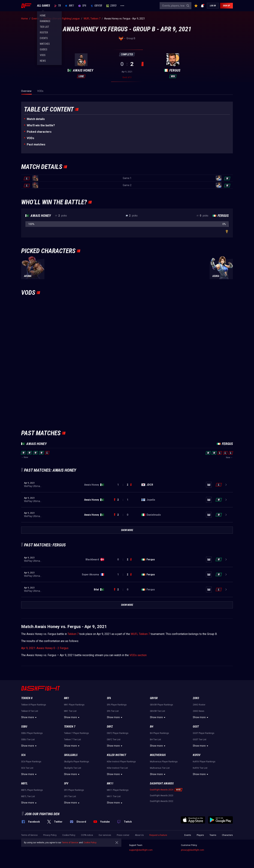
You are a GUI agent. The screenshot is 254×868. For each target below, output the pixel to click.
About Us (139, 835)
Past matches (36, 144)
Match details (36, 119)
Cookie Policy (69, 835)
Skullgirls (71, 755)
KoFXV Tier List (200, 768)
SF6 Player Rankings (117, 705)
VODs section (138, 655)
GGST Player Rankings (204, 733)
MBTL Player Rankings (32, 790)
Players (200, 835)
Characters (227, 835)
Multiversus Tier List (160, 768)
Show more (29, 717)
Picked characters (39, 132)
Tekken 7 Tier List (72, 740)
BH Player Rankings (159, 733)
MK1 (70, 6)
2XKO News (199, 711)
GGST (196, 727)
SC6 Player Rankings (31, 762)
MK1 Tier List (70, 711)
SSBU (24, 727)
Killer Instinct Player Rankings (121, 762)
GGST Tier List (200, 740)
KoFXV (197, 755)
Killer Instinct (117, 755)
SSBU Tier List (28, 740)
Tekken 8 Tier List (30, 711)
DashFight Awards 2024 (162, 790)
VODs (31, 138)
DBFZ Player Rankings (118, 733)
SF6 (82, 6)
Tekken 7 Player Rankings (76, 733)
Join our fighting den (42, 814)
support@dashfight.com (141, 850)
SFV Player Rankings (74, 790)
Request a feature (158, 835)
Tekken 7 (73, 634)
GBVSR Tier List (158, 711)
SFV (66, 783)
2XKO (111, 6)
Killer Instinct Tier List (117, 768)
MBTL (24, 783)
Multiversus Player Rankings (164, 762)
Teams (213, 835)
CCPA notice (87, 835)
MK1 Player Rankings (74, 705)
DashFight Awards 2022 (162, 801)
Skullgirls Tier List (73, 768)
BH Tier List (155, 740)
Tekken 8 (27, 698)
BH (152, 727)
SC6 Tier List (27, 768)
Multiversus (158, 755)
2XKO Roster (199, 705)
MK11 (110, 783)
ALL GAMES (43, 6)
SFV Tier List (70, 796)
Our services (105, 835)
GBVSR (96, 6)
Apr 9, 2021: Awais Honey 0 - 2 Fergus (45, 648)
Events (188, 835)
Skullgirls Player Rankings (77, 762)
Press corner (123, 835)
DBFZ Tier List (114, 740)
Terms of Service (29, 835)
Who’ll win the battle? (41, 125)
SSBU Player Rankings (32, 733)
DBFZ (110, 727)
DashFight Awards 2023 (162, 796)
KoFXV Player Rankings (204, 762)
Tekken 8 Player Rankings (34, 705)
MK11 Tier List (114, 796)
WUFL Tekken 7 (140, 634)
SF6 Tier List (113, 711)
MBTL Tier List (28, 796)
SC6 (23, 755)
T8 (58, 6)
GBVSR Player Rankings (161, 705)
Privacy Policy (50, 835)
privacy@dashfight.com (193, 850)
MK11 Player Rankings (118, 790)
